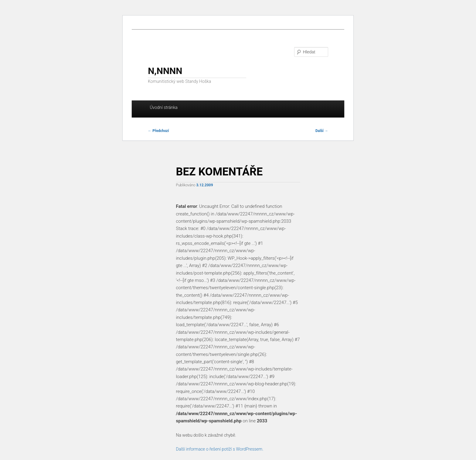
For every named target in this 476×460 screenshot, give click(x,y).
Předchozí (158, 131)
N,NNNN (165, 71)
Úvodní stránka (164, 107)
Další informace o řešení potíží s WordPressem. (220, 449)
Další (322, 131)
